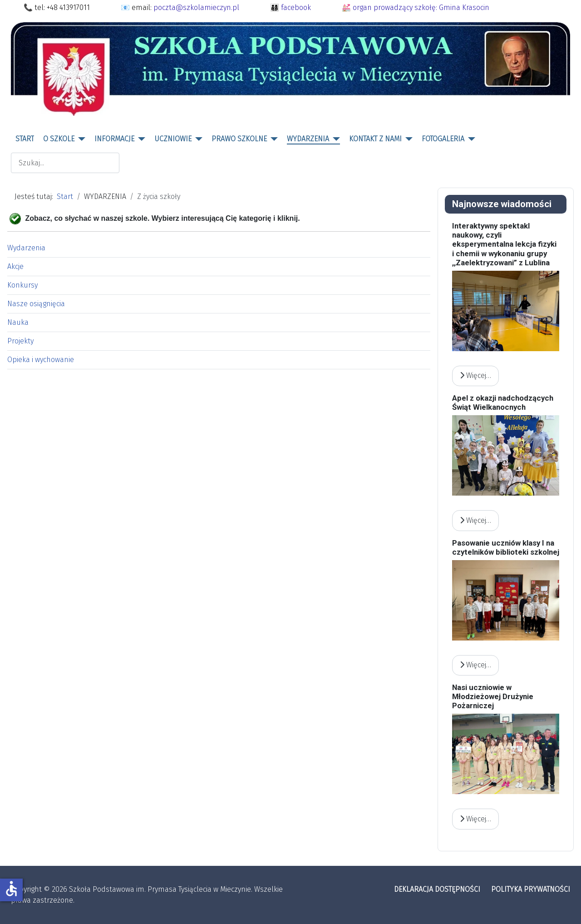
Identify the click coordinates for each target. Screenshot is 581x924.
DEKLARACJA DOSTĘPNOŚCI (437, 889)
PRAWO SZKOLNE (239, 139)
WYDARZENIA (308, 139)
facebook (296, 7)
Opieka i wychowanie (41, 360)
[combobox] (65, 163)
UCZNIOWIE (173, 139)
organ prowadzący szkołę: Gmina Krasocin (421, 7)
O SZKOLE (59, 139)
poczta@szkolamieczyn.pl (196, 7)
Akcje (15, 266)
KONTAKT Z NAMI (375, 139)
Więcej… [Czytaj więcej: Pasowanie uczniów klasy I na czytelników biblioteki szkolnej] (475, 665)
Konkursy (22, 285)
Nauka (18, 322)
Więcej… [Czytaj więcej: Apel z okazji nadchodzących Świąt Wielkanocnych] (475, 520)
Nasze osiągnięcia (36, 304)
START (25, 139)
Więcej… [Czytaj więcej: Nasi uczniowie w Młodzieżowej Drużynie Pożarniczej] (475, 819)
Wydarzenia (26, 248)
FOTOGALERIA (443, 139)
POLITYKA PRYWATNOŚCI (531, 889)
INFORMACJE (114, 139)
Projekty (20, 341)
